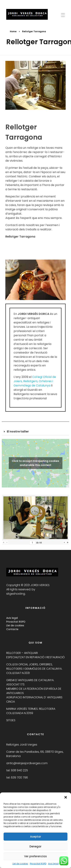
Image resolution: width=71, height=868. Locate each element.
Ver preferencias (35, 856)
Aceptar (36, 837)
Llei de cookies (20, 864)
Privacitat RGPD (38, 864)
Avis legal (53, 864)
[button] (66, 797)
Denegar (35, 846)
